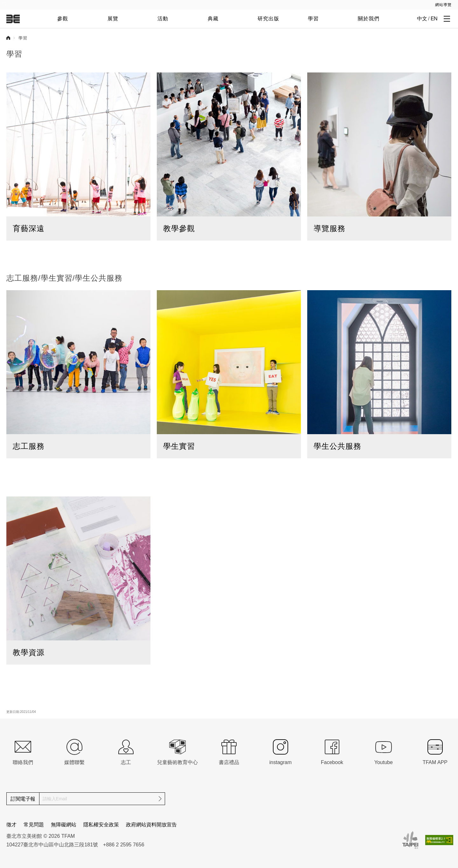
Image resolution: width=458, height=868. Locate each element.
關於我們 (369, 19)
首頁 (8, 38)
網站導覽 (443, 5)
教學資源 (29, 652)
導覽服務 (330, 228)
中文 (422, 19)
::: (4, 3)
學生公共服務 (337, 446)
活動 (163, 19)
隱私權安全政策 (101, 825)
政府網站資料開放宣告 (151, 825)
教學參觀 (179, 228)
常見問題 (34, 825)
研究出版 (268, 19)
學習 (313, 19)
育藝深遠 (29, 228)
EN (434, 19)
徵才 (11, 825)
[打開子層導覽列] (447, 18)
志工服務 (29, 446)
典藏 (213, 19)
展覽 (113, 19)
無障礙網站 (64, 825)
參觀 (63, 19)
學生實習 (179, 446)
